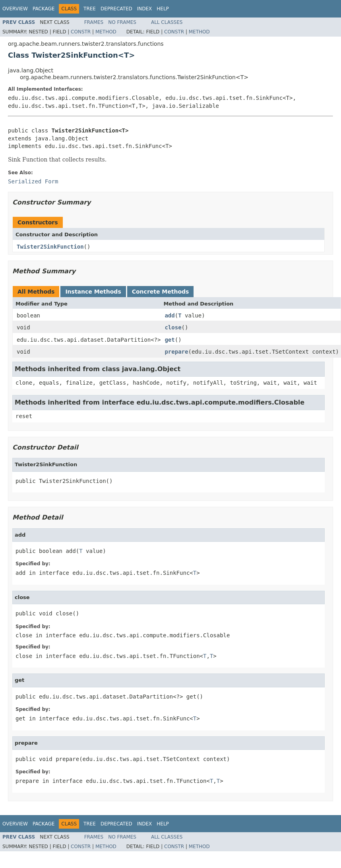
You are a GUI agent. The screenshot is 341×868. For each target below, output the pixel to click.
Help (163, 9)
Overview (15, 9)
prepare (176, 352)
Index (145, 9)
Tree (90, 9)
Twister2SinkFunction (50, 247)
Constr (81, 32)
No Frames (122, 22)
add (170, 315)
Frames (94, 22)
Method (106, 32)
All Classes (167, 22)
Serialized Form (33, 181)
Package (44, 9)
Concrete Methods (161, 292)
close (173, 327)
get (170, 340)
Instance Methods (93, 292)
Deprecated (116, 9)
